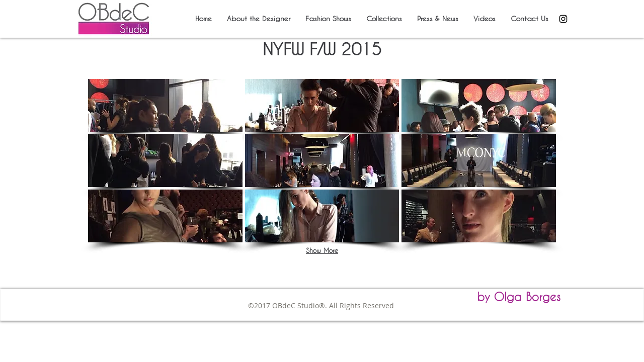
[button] (165, 105)
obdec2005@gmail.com (362, 315)
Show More (322, 250)
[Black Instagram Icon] (563, 19)
